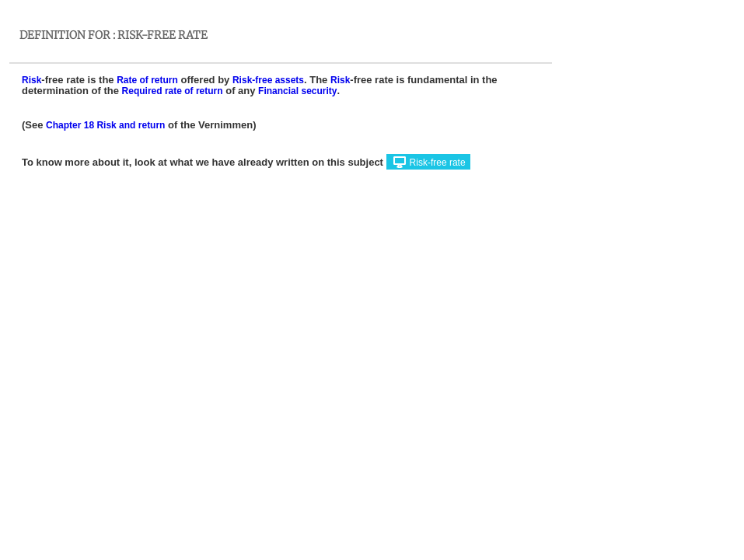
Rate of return (147, 80)
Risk (31, 80)
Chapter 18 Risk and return (105, 125)
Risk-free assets (268, 80)
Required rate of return (173, 91)
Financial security (297, 91)
